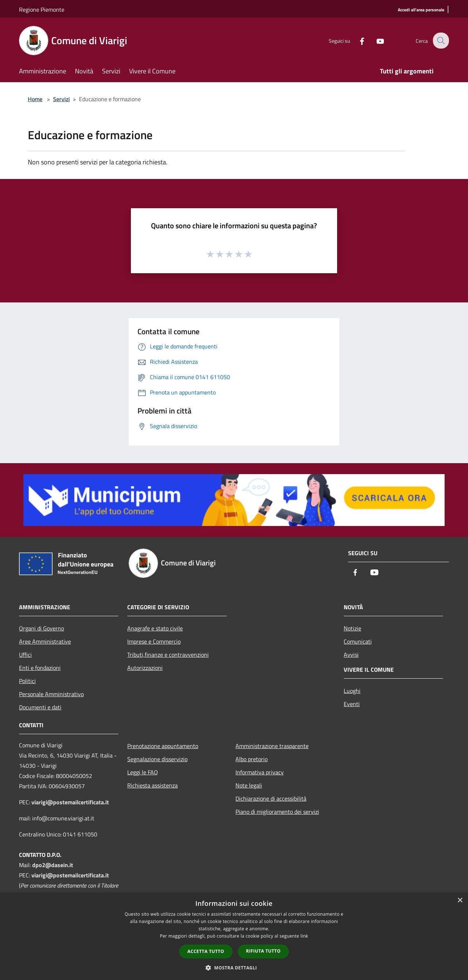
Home (35, 99)
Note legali (249, 785)
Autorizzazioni (145, 668)
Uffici (25, 655)
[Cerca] (440, 41)
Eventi (352, 704)
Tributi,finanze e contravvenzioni (168, 655)
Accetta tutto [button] (206, 951)
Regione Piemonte (42, 9)
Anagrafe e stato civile (155, 628)
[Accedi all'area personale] (421, 10)
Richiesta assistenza (152, 785)
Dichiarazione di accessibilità (271, 798)
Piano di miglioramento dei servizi (277, 812)
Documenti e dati (40, 707)
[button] (234, 968)
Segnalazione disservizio (157, 759)
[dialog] (234, 936)
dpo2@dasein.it (53, 865)
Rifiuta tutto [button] (263, 951)
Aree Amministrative (45, 641)
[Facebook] (357, 40)
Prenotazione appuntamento (163, 746)
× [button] (460, 901)
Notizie (352, 628)
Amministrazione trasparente (272, 746)
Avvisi (351, 655)
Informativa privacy (260, 772)
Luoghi (352, 691)
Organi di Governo (41, 628)
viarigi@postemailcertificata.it (70, 802)
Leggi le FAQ (143, 772)
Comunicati (358, 641)
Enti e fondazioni (40, 668)
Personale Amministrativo (51, 694)
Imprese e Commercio (154, 641)
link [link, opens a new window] (304, 936)
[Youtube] (375, 40)
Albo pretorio (252, 759)
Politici (27, 681)
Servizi (61, 99)
